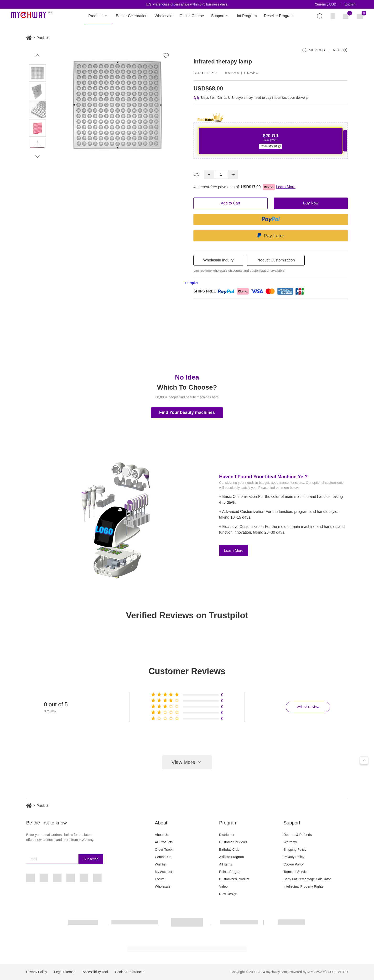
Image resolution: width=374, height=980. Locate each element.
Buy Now (311, 203)
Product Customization (276, 260)
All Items (226, 864)
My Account (163, 872)
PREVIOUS (313, 50)
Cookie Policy (294, 864)
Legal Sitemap (65, 972)
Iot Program (247, 16)
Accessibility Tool (95, 972)
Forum (160, 879)
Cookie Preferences (130, 972)
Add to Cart (231, 203)
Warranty (290, 842)
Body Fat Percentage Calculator (307, 879)
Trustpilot (191, 283)
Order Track (164, 850)
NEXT (340, 50)
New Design (228, 894)
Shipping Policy (295, 850)
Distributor (227, 835)
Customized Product (234, 879)
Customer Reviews (233, 842)
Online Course (192, 16)
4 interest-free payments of (244, 187)
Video (223, 886)
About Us (162, 835)
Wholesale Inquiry (218, 260)
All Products (164, 842)
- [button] (209, 174)
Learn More (234, 550)
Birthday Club (229, 850)
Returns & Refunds (298, 835)
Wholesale (164, 16)
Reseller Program (279, 16)
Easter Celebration (132, 16)
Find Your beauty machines (187, 412)
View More (187, 762)
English (350, 4)
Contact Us (163, 857)
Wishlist (161, 864)
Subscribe (91, 859)
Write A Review (308, 707)
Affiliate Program (231, 857)
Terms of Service (296, 872)
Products (98, 16)
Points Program (231, 872)
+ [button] (233, 174)
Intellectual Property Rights (304, 886)
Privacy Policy (294, 857)
